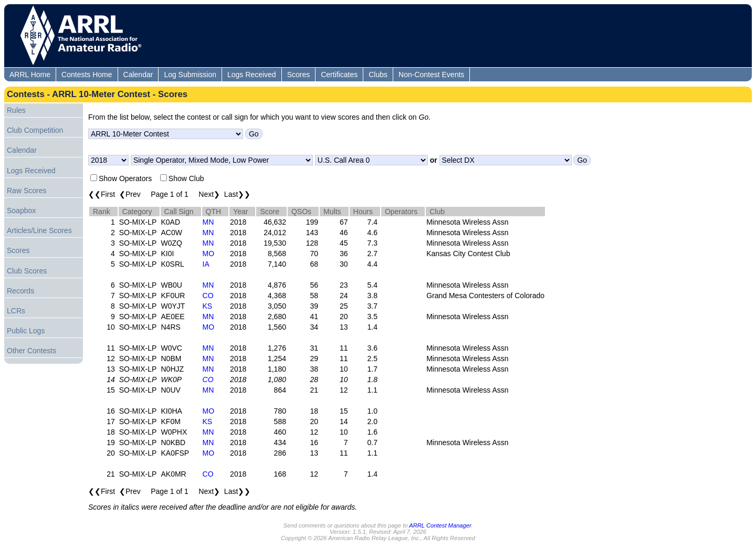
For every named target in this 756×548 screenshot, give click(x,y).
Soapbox (21, 210)
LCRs (16, 311)
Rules (16, 110)
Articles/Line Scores (39, 230)
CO (208, 296)
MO (209, 254)
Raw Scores (27, 191)
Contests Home (87, 75)
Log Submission (190, 75)
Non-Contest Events (431, 75)
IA (206, 264)
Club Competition (35, 130)
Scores (299, 75)
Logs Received (252, 75)
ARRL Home (30, 75)
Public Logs (26, 331)
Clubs (378, 75)
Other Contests (31, 351)
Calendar (138, 75)
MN (208, 222)
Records (20, 291)
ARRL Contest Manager (440, 525)
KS (208, 306)
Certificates (339, 75)
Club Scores (27, 271)
